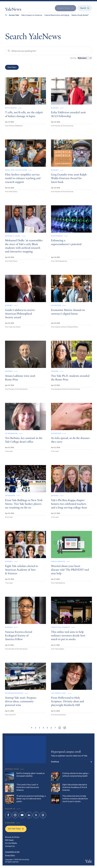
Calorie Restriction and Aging (57, 15)
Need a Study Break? (80, 15)
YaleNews (13, 10)
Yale (89, 862)
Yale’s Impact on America (32, 15)
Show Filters (12, 67)
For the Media (11, 843)
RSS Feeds (9, 840)
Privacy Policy (10, 855)
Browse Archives (12, 837)
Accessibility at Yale (12, 852)
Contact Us (10, 846)
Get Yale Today (16, 829)
